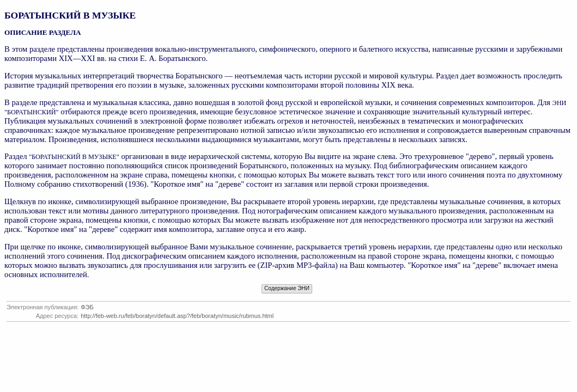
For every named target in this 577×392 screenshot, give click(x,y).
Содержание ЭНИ (287, 288)
